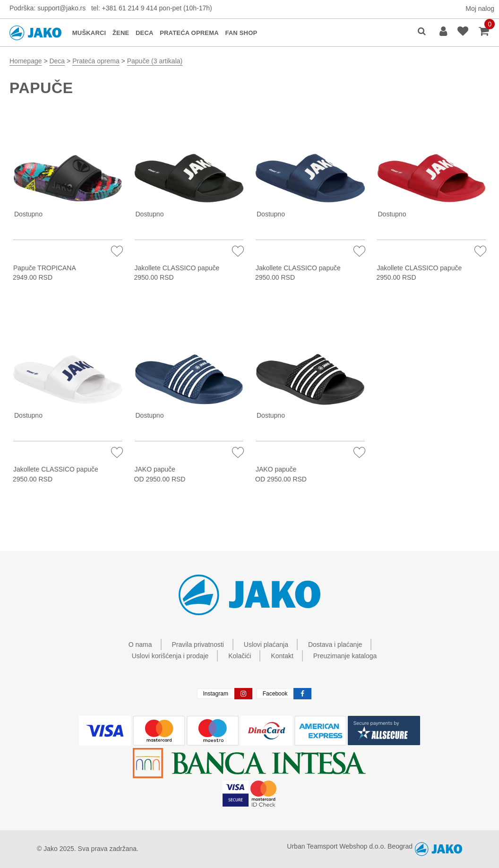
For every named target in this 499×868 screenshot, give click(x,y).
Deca (57, 61)
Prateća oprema (96, 61)
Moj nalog (480, 9)
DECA (145, 33)
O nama (140, 645)
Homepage (26, 61)
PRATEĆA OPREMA (189, 33)
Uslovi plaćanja (266, 645)
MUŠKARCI (89, 33)
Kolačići (240, 656)
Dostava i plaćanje (335, 645)
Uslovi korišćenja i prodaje (170, 656)
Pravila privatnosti (198, 645)
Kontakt (282, 656)
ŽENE (121, 33)
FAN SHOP (241, 33)
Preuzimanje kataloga (345, 656)
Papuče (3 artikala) (155, 61)
